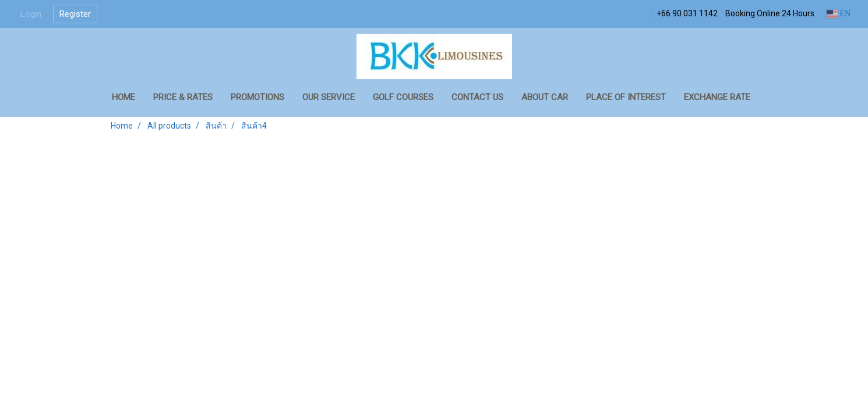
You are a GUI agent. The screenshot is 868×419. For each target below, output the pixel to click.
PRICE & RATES (183, 97)
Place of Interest (626, 97)
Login (31, 14)
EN (839, 14)
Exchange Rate (717, 97)
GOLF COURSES (403, 97)
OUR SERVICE (329, 97)
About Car (545, 97)
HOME (124, 97)
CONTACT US (477, 97)
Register (75, 14)
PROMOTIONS (257, 97)
